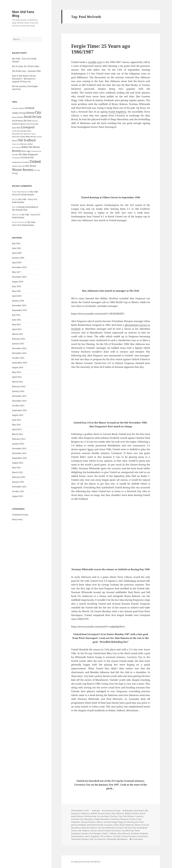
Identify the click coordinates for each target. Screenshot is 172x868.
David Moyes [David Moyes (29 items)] (18, 121)
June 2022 (17, 248)
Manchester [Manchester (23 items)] (27, 131)
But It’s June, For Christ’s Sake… (26, 66)
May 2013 (16, 425)
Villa (92, 839)
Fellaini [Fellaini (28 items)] (15, 124)
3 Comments (137, 839)
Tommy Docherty (129, 836)
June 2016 (17, 286)
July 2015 (16, 315)
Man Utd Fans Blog (23, 14)
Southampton (77, 836)
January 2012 (18, 482)
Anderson (85, 813)
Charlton (114, 816)
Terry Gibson (106, 836)
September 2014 (20, 363)
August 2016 (18, 282)
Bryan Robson (78, 816)
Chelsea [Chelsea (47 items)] (30, 113)
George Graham (88, 822)
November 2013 (19, 401)
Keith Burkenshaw (95, 825)
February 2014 (19, 386)
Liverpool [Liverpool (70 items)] (28, 127)
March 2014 (17, 382)
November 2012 (19, 453)
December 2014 (19, 348)
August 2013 (18, 415)
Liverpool (108, 825)
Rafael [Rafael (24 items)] (30, 144)
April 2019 (17, 263)
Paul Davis (116, 831)
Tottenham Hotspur (80, 839)
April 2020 (17, 253)
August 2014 (18, 367)
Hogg (120, 822)
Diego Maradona (102, 819)
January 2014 (18, 391)
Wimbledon (122, 839)
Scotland (135, 833)
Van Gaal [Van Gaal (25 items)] (22, 166)
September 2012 (20, 458)
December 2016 (19, 277)
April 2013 (17, 429)
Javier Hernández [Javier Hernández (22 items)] (32, 124)
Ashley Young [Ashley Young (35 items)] (19, 113)
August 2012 (18, 463)
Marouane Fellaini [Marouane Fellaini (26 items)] (19, 137)
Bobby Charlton (132, 813)
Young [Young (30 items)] (15, 173)
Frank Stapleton (117, 112)
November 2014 (19, 353)
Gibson (100, 822)
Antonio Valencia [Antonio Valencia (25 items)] (18, 108)
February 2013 (19, 439)
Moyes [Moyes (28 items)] (15, 141)
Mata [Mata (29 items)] (28, 137)
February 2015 (19, 339)
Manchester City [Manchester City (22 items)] (18, 134)
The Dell (117, 836)
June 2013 (17, 420)
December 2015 (19, 305)
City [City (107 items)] (38, 112)
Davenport (89, 819)
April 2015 (17, 329)
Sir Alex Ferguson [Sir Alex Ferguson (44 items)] (28, 154)
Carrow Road (103, 816)
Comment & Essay (20, 515)
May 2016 (16, 291)
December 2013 (19, 396)
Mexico (94, 828)
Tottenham (143, 836)
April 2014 (17, 377)
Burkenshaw (90, 816)
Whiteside (112, 839)
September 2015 (20, 310)
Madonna (130, 825)
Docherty (115, 819)
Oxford (93, 831)
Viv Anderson (100, 839)
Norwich (120, 828)
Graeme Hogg (110, 822)
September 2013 (20, 410)
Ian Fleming (129, 822)
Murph (97, 811)
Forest (132, 819)
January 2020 (18, 258)
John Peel (139, 822)
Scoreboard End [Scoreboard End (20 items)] (36, 151)
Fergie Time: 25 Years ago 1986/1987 (101, 49)
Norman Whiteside (106, 828)
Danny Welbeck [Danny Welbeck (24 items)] (18, 117)
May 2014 (16, 372)
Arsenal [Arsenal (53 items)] (30, 108)
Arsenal (101, 813)
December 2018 (19, 267)
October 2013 (18, 406)
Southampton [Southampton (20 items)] (16, 158)
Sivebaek (144, 833)
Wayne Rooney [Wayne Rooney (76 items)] (23, 170)
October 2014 (18, 358)
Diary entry (17, 519)
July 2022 (16, 243)
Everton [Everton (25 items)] (35, 121)
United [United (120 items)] (35, 162)
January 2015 (18, 344)
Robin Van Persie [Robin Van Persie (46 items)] (31, 147)
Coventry (139, 816)
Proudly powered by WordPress (86, 862)
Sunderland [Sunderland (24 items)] (16, 162)
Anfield (94, 813)
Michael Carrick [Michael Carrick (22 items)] (36, 137)
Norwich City (130, 828)
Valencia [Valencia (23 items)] (15, 166)
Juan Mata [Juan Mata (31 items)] (16, 128)
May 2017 (16, 272)
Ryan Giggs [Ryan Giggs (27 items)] (26, 151)
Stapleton (95, 836)
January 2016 (18, 301)
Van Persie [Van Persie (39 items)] (31, 166)
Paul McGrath (128, 831)
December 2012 (19, 448)
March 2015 (17, 334)
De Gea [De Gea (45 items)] (27, 121)
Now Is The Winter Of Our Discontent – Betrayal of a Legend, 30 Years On (24, 79)
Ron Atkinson (124, 833)
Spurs (91, 449)
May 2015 (16, 325)
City (120, 816)
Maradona (76, 828)
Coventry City (77, 819)
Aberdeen (129, 811)
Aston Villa (110, 813)
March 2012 (17, 472)
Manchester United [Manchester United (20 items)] (30, 134)
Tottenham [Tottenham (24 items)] (25, 162)
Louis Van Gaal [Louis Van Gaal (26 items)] (17, 131)
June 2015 (17, 320)
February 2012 (19, 477)
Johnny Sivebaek (79, 825)
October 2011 (18, 491)
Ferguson (124, 819)
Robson (114, 833)
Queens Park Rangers (92, 833)
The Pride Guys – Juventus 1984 (26, 71)
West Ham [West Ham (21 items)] (37, 170)
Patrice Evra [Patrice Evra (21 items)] (16, 144)
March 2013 (17, 434)
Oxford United (104, 831)
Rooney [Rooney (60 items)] (17, 151)
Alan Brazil (139, 811)
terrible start (95, 62)
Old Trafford (83, 831)
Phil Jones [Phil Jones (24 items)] (24, 144)
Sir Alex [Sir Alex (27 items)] (15, 155)
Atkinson (120, 813)
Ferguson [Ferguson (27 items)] (22, 124)
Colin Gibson (129, 816)
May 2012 (16, 468)
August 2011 (18, 496)
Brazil (142, 813)
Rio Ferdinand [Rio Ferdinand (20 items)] (17, 147)
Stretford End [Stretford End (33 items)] (27, 157)
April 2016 (17, 296)
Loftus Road (119, 825)
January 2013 (18, 444)
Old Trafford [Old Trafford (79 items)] (27, 140)
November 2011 (19, 487)
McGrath (86, 828)
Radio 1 (106, 833)
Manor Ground (142, 825)
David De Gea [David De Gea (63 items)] (33, 117)
